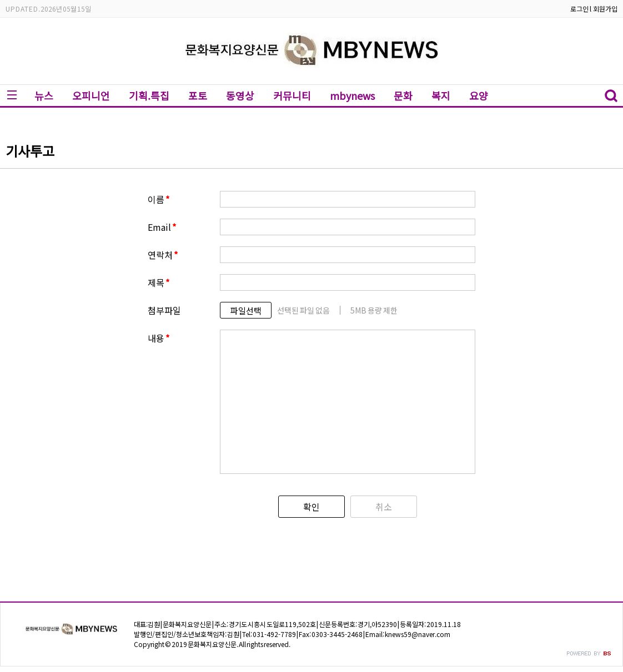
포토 (198, 95)
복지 (441, 95)
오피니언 (91, 95)
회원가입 (605, 9)
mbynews (352, 95)
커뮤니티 (292, 95)
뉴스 (44, 95)
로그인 (579, 9)
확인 (311, 507)
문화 (403, 95)
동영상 (240, 95)
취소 (384, 507)
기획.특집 (149, 95)
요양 (479, 95)
